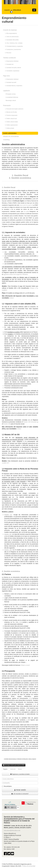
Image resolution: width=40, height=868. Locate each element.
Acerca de (13, 769)
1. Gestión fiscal (20, 175)
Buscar (20, 769)
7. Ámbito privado (10, 128)
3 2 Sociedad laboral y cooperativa (14, 46)
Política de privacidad (29, 866)
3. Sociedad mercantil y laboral (13, 68)
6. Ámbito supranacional (11, 125)
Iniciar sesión (20, 790)
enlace (12, 298)
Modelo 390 (7, 424)
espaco (13, 10)
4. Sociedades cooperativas (12, 71)
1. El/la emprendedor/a (11, 33)
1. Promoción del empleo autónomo (14, 109)
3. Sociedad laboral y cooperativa (14, 86)
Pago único (6, 76)
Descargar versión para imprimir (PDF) (14, 765)
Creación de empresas (10, 30)
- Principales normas (10, 94)
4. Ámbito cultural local (11, 119)
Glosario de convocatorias (11, 136)
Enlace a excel (25, 665)
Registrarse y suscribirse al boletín (20, 774)
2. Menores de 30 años (11, 112)
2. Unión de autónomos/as (12, 37)
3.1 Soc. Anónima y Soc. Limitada (14, 43)
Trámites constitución (9, 58)
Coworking (6, 140)
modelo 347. (6, 463)
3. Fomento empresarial (11, 115)
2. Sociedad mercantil (11, 82)
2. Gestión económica (20, 178)
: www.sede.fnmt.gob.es (26, 205)
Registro (5, 769)
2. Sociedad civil (9, 64)
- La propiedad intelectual (12, 97)
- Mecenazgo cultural (10, 100)
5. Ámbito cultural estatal (11, 122)
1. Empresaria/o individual (12, 79)
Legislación (6, 91)
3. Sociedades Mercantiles (12, 40)
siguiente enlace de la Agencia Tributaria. (16, 274)
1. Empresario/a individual (12, 61)
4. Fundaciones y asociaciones (13, 50)
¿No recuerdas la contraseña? (20, 794)
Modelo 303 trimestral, (30, 422)
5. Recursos (8, 53)
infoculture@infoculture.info (12, 830)
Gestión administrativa (10, 133)
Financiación (7, 105)
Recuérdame (7, 786)
